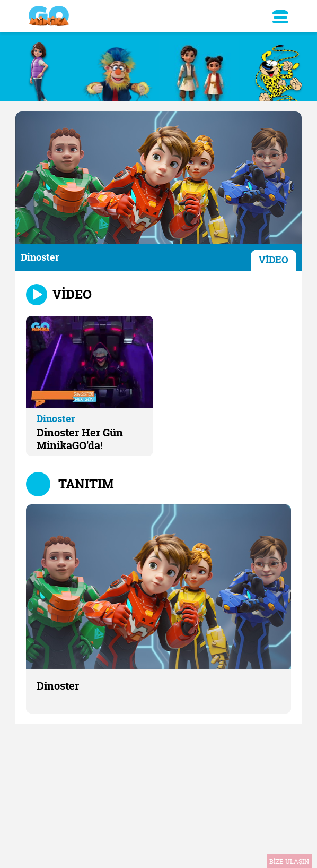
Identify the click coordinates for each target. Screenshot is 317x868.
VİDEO (274, 260)
